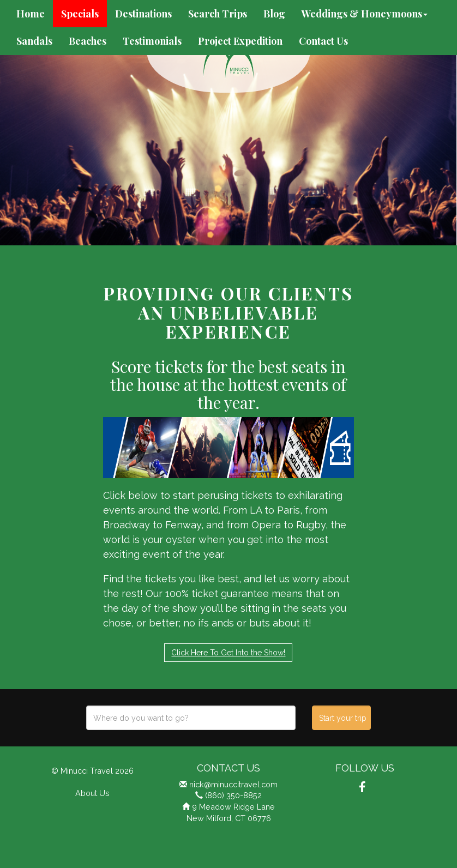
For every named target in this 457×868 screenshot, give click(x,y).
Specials (80, 14)
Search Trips (218, 14)
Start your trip (343, 718)
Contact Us (323, 41)
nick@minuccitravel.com (233, 784)
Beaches (88, 41)
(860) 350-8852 (233, 795)
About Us (92, 793)
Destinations (143, 14)
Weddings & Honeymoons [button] (365, 14)
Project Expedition (240, 41)
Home (31, 14)
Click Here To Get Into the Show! (228, 653)
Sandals (34, 41)
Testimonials (152, 41)
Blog (274, 14)
